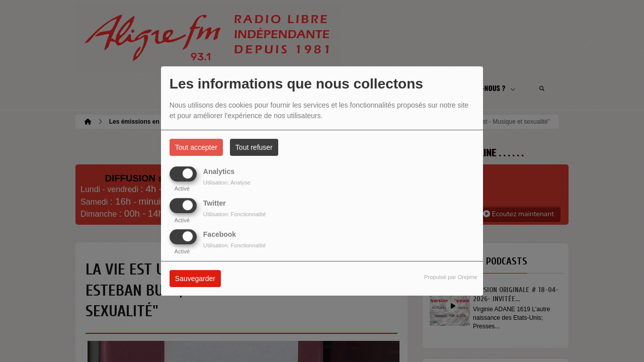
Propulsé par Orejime (451, 277)
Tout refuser (254, 147)
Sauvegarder (195, 279)
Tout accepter (196, 147)
